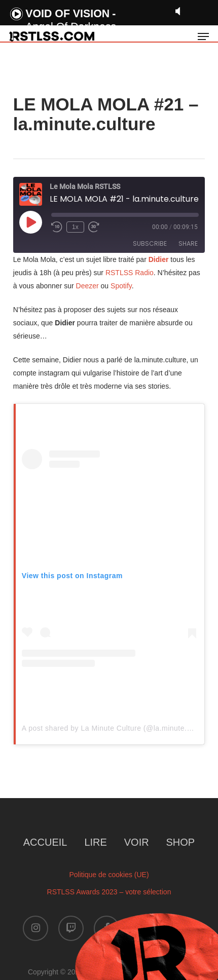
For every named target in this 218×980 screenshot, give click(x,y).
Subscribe (150, 243)
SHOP (181, 842)
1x (75, 227)
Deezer (87, 286)
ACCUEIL (45, 842)
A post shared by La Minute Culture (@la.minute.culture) (117, 728)
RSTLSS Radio (129, 273)
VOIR (137, 842)
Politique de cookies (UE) (109, 875)
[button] (203, 36)
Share (188, 243)
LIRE (95, 842)
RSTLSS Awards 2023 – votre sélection (109, 892)
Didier (159, 259)
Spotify (121, 286)
